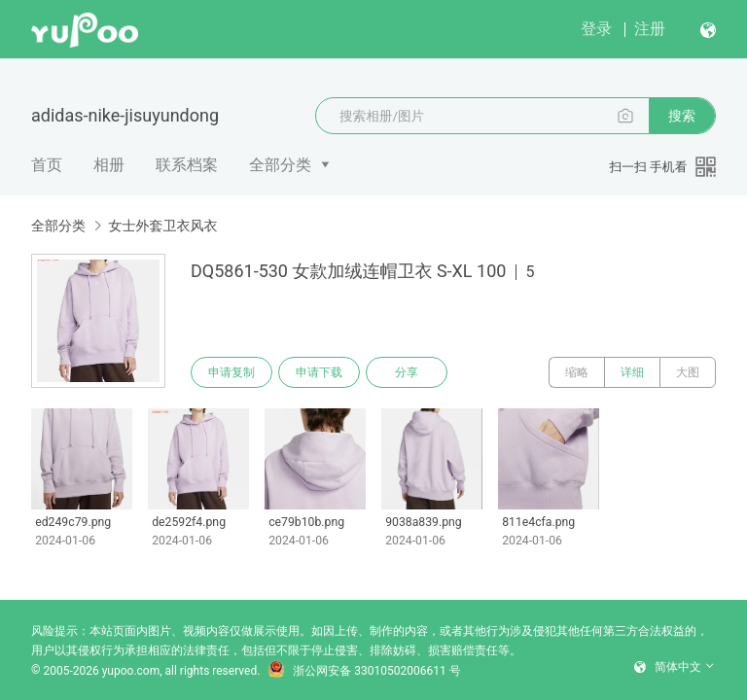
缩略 (577, 372)
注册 (650, 29)
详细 (632, 372)
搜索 (682, 116)
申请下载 (319, 372)
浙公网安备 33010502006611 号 (364, 671)
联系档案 (187, 165)
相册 (109, 165)
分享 (407, 372)
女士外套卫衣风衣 (162, 226)
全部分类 (280, 165)
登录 (596, 29)
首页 (47, 165)
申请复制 (231, 372)
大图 (688, 372)
